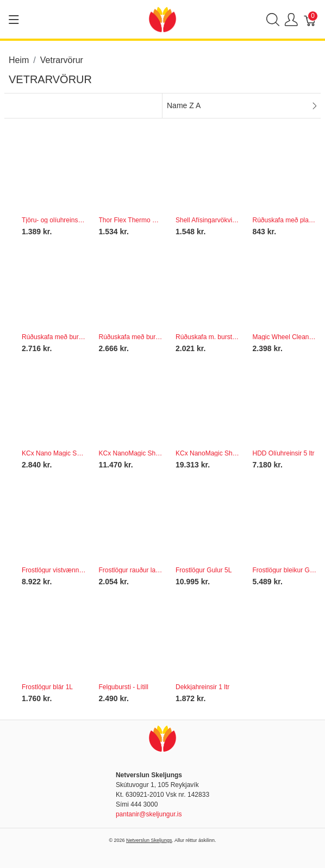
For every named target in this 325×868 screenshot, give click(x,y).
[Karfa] (310, 19)
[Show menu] (14, 20)
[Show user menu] (291, 19)
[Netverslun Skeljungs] (162, 19)
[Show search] (273, 19)
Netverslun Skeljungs (149, 840)
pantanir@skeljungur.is (149, 814)
